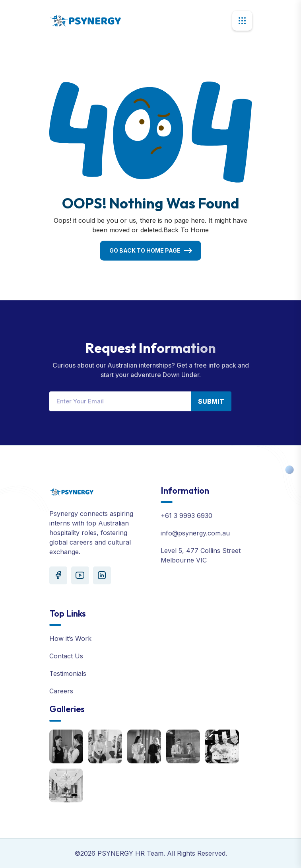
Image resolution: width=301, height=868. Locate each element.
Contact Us (66, 656)
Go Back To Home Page (145, 250)
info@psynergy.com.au (195, 533)
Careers (61, 691)
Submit (211, 401)
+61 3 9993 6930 (186, 516)
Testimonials (68, 673)
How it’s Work (70, 638)
